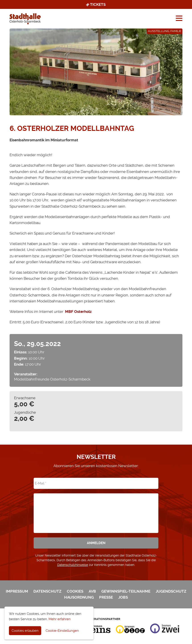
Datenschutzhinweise (73, 565)
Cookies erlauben (25, 631)
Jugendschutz (171, 591)
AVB (92, 591)
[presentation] (96, 510)
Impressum (17, 591)
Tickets (95, 4)
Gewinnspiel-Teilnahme (126, 591)
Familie (176, 31)
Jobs (123, 597)
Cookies (75, 591)
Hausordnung (79, 597)
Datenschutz (47, 591)
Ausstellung (158, 31)
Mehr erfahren (60, 619)
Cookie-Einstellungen (62, 631)
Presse (106, 597)
